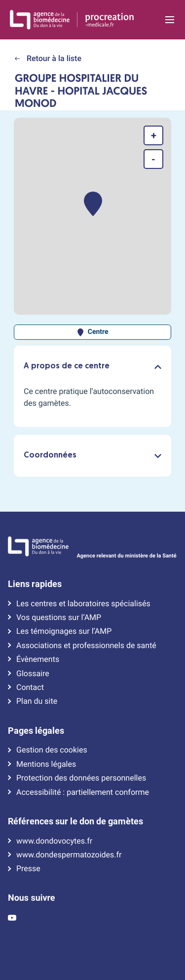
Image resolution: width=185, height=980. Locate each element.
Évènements (38, 659)
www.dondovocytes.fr (54, 841)
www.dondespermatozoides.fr (69, 855)
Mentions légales (46, 764)
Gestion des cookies (52, 750)
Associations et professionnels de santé (86, 646)
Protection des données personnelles (81, 778)
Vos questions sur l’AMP (59, 618)
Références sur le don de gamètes (75, 821)
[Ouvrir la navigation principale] (169, 20)
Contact (30, 687)
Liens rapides (35, 584)
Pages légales (36, 731)
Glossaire (33, 674)
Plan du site (37, 701)
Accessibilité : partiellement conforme (83, 792)
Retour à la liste (48, 58)
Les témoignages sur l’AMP (64, 631)
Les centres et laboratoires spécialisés (83, 604)
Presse (28, 869)
